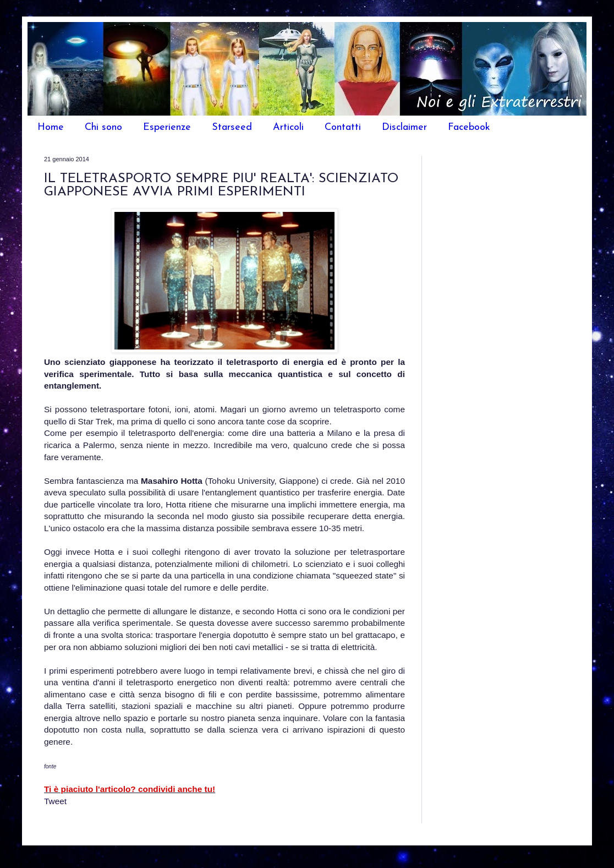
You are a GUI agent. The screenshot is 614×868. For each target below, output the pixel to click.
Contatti (343, 127)
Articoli (288, 127)
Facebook (469, 127)
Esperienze (167, 127)
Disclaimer (404, 127)
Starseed (232, 127)
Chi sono (103, 127)
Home (51, 127)
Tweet (55, 801)
